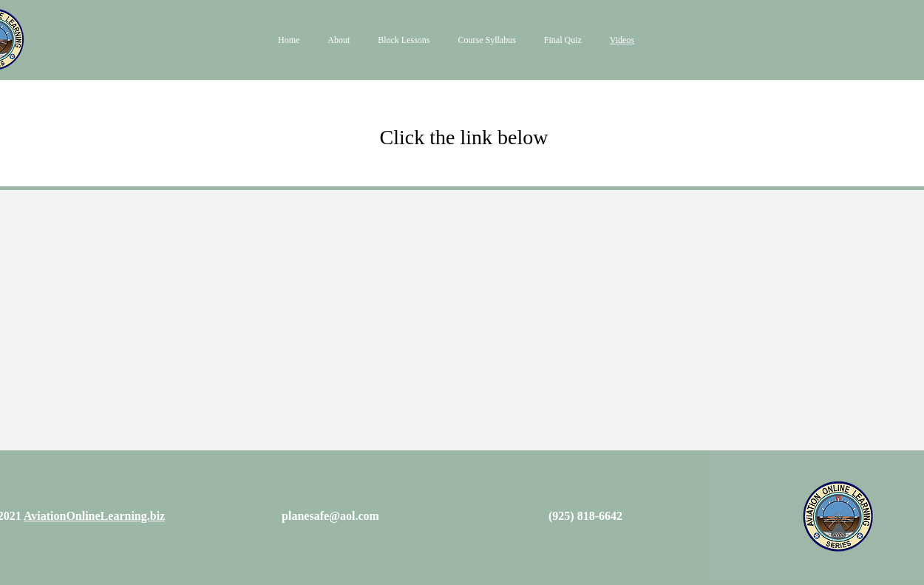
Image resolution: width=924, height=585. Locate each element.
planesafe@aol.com (330, 516)
